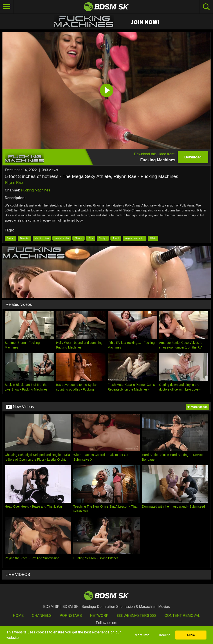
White (153, 238)
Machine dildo (42, 238)
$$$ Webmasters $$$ (137, 616)
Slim (91, 238)
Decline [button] (165, 635)
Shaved (78, 238)
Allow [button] (191, 635)
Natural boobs (62, 238)
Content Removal (182, 616)
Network (99, 616)
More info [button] (142, 635)
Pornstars (71, 616)
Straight (103, 238)
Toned (116, 238)
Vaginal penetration (135, 238)
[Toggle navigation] (7, 7)
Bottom (11, 238)
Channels (42, 616)
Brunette (25, 238)
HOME (18, 616)
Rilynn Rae (14, 183)
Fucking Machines (36, 190)
